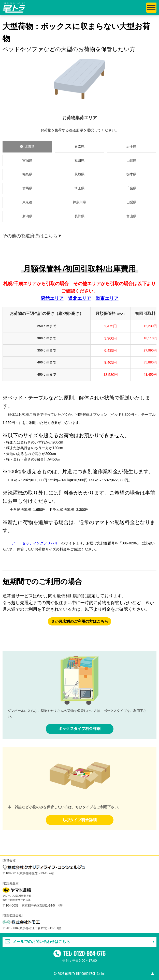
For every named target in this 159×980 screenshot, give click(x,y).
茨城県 (79, 174)
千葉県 (131, 188)
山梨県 (131, 202)
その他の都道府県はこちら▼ (32, 236)
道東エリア (107, 298)
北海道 (30, 147)
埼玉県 (79, 188)
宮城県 (27, 160)
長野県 (79, 216)
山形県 (131, 160)
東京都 (27, 202)
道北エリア (80, 298)
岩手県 (131, 147)
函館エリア (52, 298)
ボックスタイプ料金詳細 (79, 729)
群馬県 (27, 188)
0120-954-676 (90, 953)
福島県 (27, 174)
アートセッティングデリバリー (36, 543)
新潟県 (27, 216)
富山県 (131, 216)
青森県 (79, 147)
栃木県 (131, 174)
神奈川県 (79, 202)
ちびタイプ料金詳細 (79, 820)
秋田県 (79, 160)
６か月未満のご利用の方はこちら (79, 621)
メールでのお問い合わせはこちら (41, 942)
